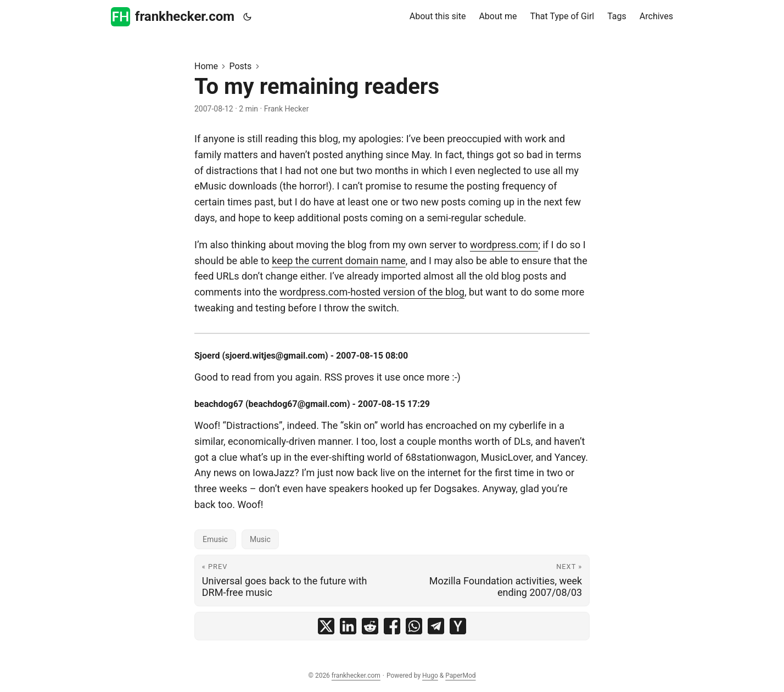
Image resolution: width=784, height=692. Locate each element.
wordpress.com (504, 245)
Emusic (215, 539)
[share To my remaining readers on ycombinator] (458, 626)
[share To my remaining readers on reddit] (370, 626)
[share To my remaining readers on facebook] (392, 626)
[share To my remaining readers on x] (326, 626)
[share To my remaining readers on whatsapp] (414, 626)
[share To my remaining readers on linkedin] (348, 626)
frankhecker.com (173, 17)
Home (206, 66)
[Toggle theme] (248, 17)
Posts (240, 66)
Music (260, 539)
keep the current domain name (338, 261)
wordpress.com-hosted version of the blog (372, 292)
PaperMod (460, 676)
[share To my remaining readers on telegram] (436, 626)
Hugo (430, 676)
